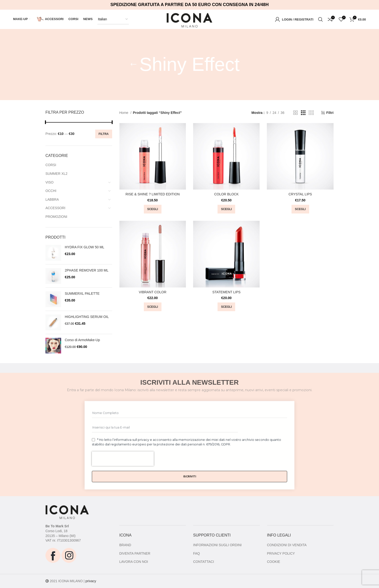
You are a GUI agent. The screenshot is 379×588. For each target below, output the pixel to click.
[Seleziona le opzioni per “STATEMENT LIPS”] (226, 307)
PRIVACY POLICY (281, 553)
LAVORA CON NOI (134, 562)
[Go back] (133, 65)
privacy (91, 581)
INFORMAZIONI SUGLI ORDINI (217, 545)
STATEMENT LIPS (226, 292)
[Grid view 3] (303, 113)
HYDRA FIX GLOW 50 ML (84, 247)
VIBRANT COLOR (153, 292)
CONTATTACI (204, 562)
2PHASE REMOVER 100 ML (87, 270)
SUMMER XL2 (56, 174)
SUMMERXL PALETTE (82, 294)
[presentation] (123, 498)
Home (124, 113)
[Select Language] (113, 19)
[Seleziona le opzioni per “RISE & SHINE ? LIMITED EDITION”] (153, 209)
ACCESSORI (55, 208)
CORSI (51, 165)
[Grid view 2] (295, 113)
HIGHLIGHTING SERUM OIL (87, 317)
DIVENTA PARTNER (135, 553)
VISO (49, 182)
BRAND (125, 545)
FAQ (197, 553)
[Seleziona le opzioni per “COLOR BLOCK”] (226, 209)
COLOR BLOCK (226, 194)
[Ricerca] (321, 19)
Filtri (330, 113)
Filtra (104, 134)
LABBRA (52, 199)
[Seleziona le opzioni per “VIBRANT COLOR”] (153, 307)
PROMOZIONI (56, 217)
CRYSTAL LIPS (300, 194)
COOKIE (274, 562)
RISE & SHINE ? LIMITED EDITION (153, 194)
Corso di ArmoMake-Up (82, 340)
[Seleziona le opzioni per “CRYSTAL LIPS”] (300, 209)
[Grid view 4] (311, 113)
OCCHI (51, 191)
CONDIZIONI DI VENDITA (287, 545)
